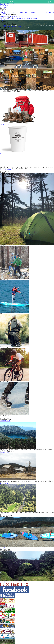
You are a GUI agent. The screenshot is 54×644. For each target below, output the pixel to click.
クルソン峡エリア (5, 484)
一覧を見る (3, 20)
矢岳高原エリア (5, 452)
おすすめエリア (5, 7)
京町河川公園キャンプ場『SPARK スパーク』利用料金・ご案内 (19, 19)
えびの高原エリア (5, 421)
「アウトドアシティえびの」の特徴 (10, 27)
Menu (51, 2)
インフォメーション (6, 125)
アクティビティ (5, 6)
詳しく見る (3, 548)
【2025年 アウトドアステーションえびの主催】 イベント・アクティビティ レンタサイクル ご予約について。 (27, 13)
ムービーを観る (5, 170)
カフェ (2, 153)
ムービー (3, 5)
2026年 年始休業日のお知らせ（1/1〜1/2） (12, 16)
